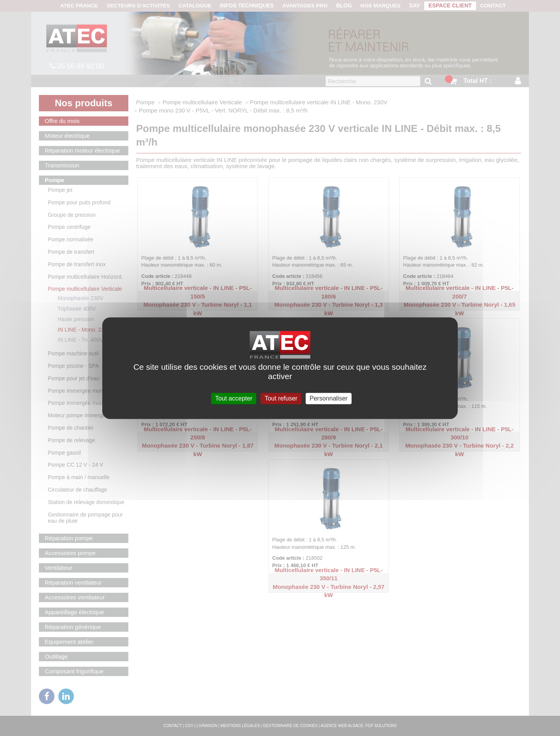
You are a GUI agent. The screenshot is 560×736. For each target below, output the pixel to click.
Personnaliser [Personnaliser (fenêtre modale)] (329, 398)
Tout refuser (281, 398)
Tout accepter (234, 398)
